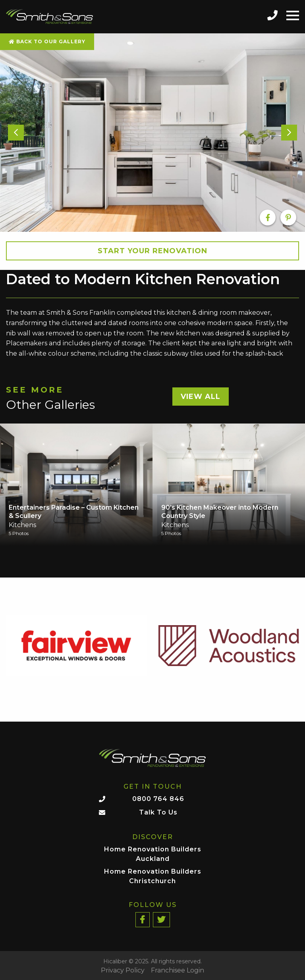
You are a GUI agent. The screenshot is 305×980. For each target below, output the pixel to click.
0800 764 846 (158, 799)
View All (201, 397)
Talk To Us (158, 812)
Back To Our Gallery (47, 41)
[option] (152, 132)
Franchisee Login (178, 970)
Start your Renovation (152, 251)
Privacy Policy (123, 970)
